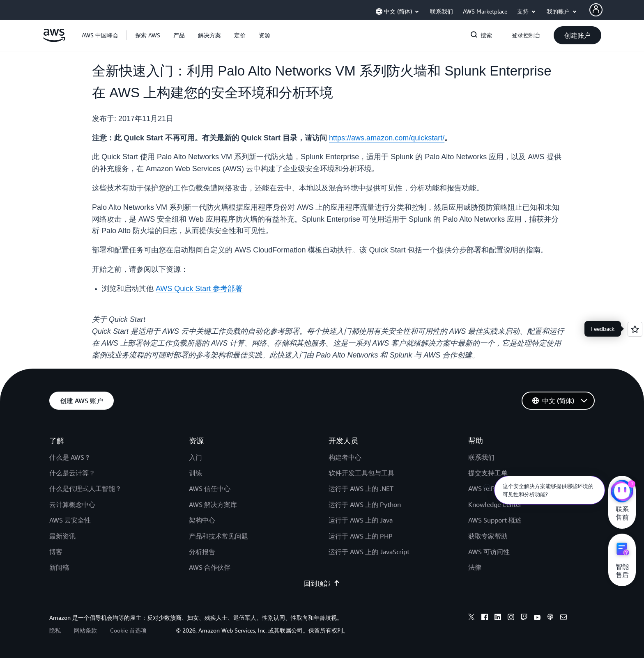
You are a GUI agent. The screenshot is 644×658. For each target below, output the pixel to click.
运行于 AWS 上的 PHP (361, 536)
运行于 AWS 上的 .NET (361, 488)
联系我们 (481, 457)
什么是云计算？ (72, 473)
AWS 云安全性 (70, 520)
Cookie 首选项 (128, 630)
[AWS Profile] (596, 10)
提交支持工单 (488, 473)
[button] (148, 35)
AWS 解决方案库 (213, 504)
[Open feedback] (635, 329)
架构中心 (202, 520)
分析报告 (202, 552)
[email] (563, 618)
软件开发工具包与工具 (361, 473)
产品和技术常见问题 (218, 536)
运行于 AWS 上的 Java (361, 520)
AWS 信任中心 (210, 488)
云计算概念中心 (72, 504)
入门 (195, 457)
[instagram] (511, 618)
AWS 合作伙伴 (210, 567)
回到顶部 (322, 583)
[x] (471, 618)
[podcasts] (550, 618)
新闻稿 (59, 567)
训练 (195, 473)
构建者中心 (345, 457)
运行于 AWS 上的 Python (365, 504)
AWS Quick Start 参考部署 (199, 289)
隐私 (55, 630)
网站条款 (85, 630)
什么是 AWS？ (70, 457)
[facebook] (485, 618)
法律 (475, 567)
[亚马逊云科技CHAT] (622, 492)
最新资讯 (62, 536)
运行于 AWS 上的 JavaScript (369, 552)
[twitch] (524, 618)
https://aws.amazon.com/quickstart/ (387, 138)
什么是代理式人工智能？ (85, 488)
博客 (56, 552)
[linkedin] (498, 618)
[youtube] (537, 618)
